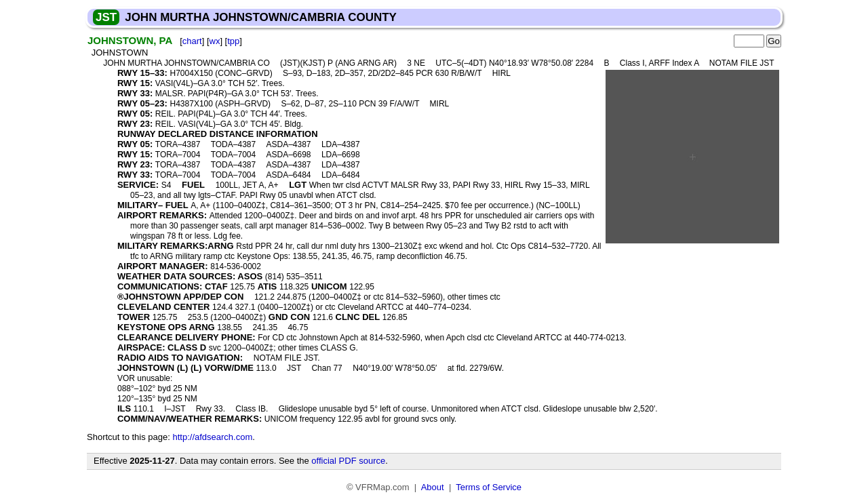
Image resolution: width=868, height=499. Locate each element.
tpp (233, 41)
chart (192, 41)
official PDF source (348, 461)
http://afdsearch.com (212, 437)
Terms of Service (489, 487)
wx (215, 41)
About (433, 487)
